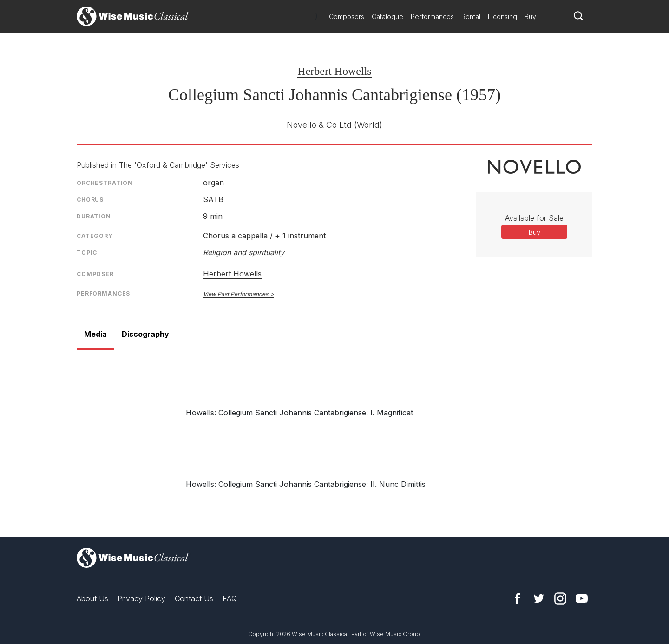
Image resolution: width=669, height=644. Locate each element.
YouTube (582, 598)
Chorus (90, 200)
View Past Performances (236, 294)
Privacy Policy (141, 598)
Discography (145, 334)
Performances (432, 16)
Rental (471, 16)
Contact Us (194, 598)
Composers (347, 16)
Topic (87, 253)
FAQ (230, 598)
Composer (95, 274)
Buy (530, 16)
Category (95, 236)
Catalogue (387, 16)
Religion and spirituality (244, 252)
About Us (92, 598)
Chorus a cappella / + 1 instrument (264, 236)
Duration (94, 216)
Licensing (502, 16)
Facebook (518, 598)
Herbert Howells (334, 71)
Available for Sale (534, 218)
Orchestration (105, 183)
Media (95, 334)
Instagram (560, 598)
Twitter (539, 598)
